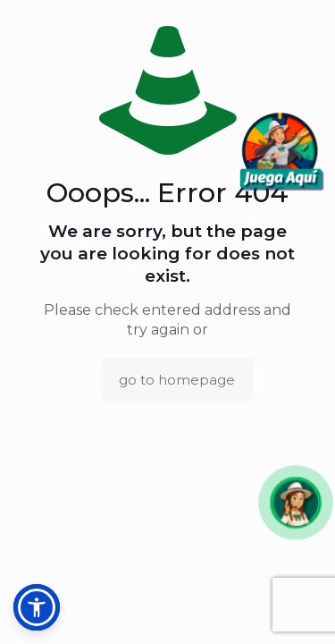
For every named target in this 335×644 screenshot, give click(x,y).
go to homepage (177, 380)
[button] (295, 502)
